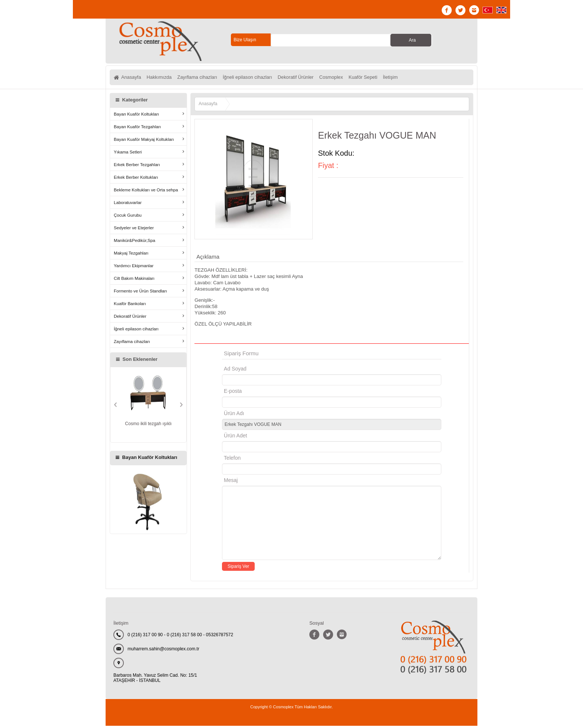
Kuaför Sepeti (394, 78)
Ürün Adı (234, 415)
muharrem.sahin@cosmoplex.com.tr (163, 651)
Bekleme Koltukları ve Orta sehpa (146, 192)
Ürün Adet (235, 438)
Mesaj (231, 482)
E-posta (264, 393)
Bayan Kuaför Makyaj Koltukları (144, 141)
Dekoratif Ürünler (318, 78)
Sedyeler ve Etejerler (134, 230)
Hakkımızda (164, 78)
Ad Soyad (235, 371)
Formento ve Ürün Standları (140, 293)
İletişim (425, 78)
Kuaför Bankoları (130, 306)
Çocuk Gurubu (128, 217)
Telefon (232, 460)
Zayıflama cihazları (207, 78)
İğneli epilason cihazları (264, 78)
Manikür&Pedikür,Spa (135, 242)
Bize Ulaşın (245, 40)
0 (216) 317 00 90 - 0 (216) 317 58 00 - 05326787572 (180, 637)
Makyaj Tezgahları (131, 255)
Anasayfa (132, 78)
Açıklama (208, 259)
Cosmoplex (358, 78)
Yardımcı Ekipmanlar (134, 268)
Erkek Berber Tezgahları (137, 167)
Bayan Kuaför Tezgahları (137, 129)
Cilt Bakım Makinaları (134, 280)
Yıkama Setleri (128, 154)
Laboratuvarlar (128, 205)
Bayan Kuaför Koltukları (136, 116)
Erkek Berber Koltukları (136, 179)
